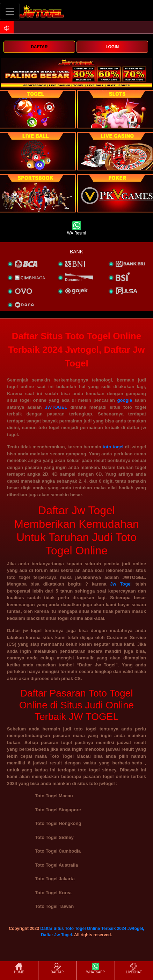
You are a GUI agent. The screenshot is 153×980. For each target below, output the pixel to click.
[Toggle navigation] (10, 11)
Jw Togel (121, 584)
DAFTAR (39, 47)
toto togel (113, 447)
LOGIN (112, 47)
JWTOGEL (56, 407)
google (125, 400)
